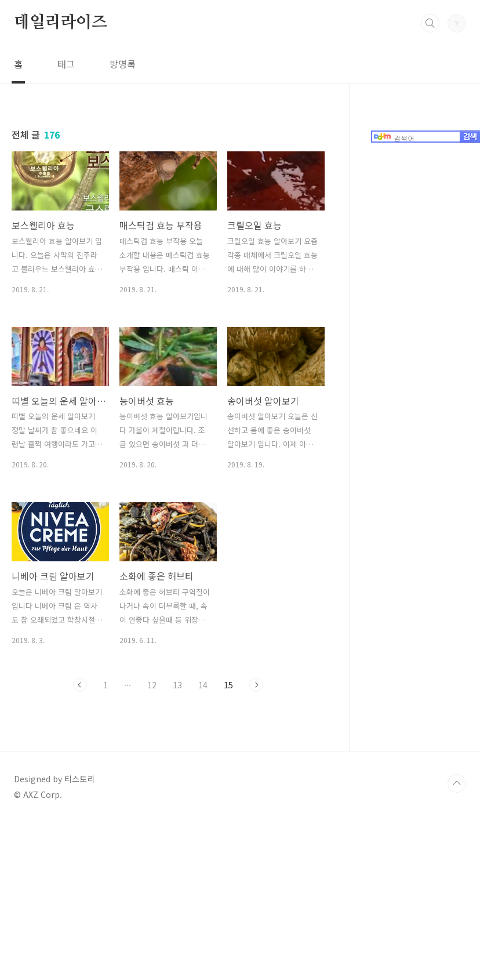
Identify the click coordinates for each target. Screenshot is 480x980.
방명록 (123, 64)
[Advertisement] (419, 320)
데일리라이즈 (61, 23)
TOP (457, 941)
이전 (80, 685)
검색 (430, 23)
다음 (256, 685)
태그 (66, 64)
